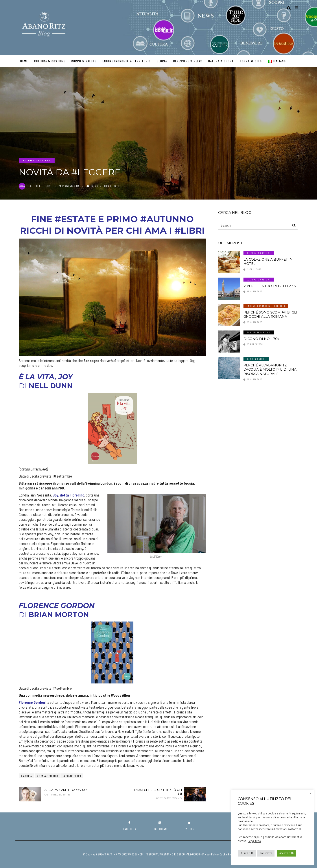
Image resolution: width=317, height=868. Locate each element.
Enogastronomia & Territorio (127, 61)
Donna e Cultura (49, 776)
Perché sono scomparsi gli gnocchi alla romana (270, 315)
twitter (189, 826)
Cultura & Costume (50, 61)
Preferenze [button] (266, 853)
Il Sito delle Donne (40, 186)
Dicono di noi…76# (261, 339)
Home (24, 61)
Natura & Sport (221, 61)
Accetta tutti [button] (287, 853)
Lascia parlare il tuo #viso (68, 792)
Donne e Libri (73, 776)
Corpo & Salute (84, 61)
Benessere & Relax (188, 61)
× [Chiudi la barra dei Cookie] (311, 793)
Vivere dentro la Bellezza (270, 286)
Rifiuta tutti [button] (247, 853)
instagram (160, 826)
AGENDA (27, 776)
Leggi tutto (254, 841)
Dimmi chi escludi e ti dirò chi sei (156, 794)
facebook (130, 826)
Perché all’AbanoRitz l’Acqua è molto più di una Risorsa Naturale (270, 370)
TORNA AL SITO (251, 61)
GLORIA (162, 61)
